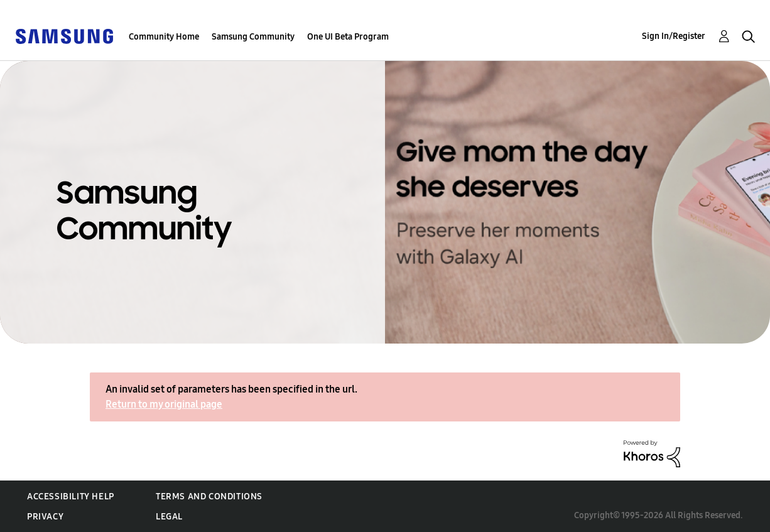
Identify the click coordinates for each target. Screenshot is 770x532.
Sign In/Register (674, 36)
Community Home (164, 37)
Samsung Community (253, 37)
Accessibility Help (71, 497)
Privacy (45, 517)
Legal (169, 517)
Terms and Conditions (209, 497)
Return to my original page (164, 404)
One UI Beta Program (348, 37)
